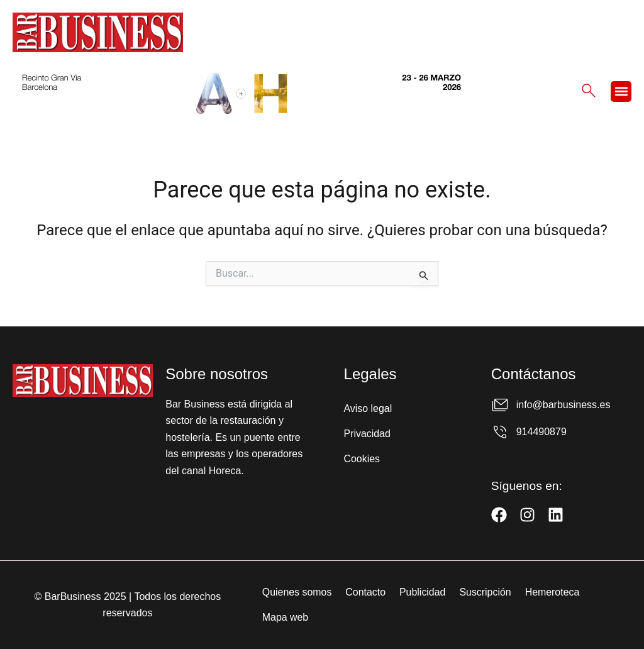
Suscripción (486, 592)
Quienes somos (297, 592)
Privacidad (368, 434)
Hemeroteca (553, 592)
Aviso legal (368, 408)
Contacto (365, 592)
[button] (621, 92)
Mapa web (285, 617)
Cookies (362, 459)
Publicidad (423, 592)
